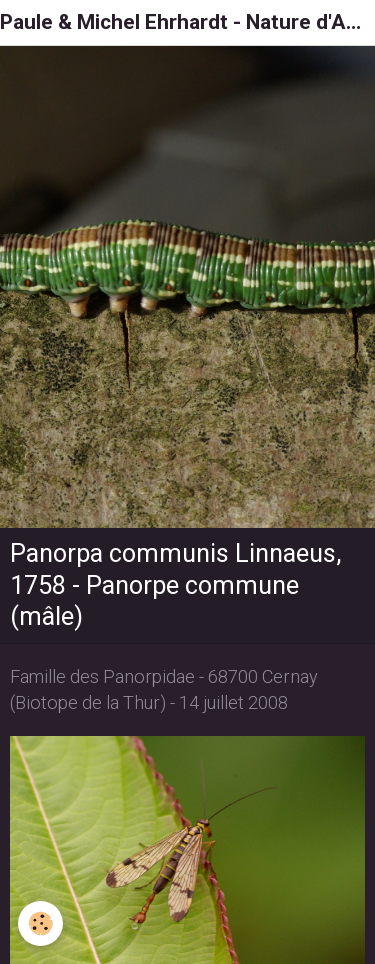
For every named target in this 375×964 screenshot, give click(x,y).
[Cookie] (40, 923)
